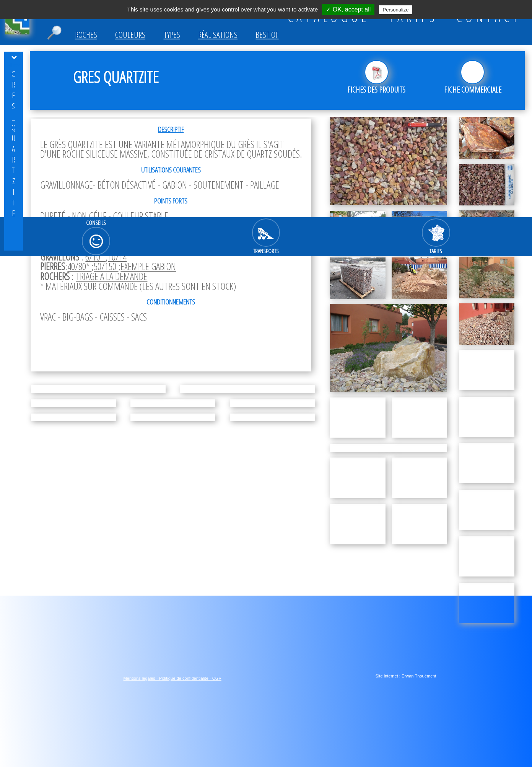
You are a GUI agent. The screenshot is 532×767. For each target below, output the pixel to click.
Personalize (396, 10)
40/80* (79, 266)
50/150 (106, 266)
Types (172, 35)
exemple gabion (148, 266)
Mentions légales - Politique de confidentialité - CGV (172, 678)
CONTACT (489, 17)
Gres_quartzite (13, 143)
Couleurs (130, 35)
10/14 (117, 257)
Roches (86, 35)
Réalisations (218, 35)
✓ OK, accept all (348, 9)
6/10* (95, 257)
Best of (267, 35)
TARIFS (413, 17)
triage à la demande (111, 276)
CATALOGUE (329, 17)
